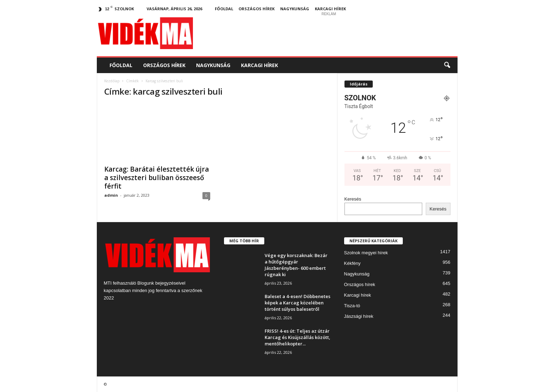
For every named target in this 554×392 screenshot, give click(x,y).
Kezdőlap (112, 81)
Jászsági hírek (359, 316)
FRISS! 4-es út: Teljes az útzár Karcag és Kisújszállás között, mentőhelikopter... (297, 337)
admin (111, 195)
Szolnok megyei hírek (366, 253)
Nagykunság (295, 9)
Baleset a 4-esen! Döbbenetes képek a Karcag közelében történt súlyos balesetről (297, 303)
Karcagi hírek (330, 9)
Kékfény (352, 263)
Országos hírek (257, 9)
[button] (447, 65)
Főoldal (224, 9)
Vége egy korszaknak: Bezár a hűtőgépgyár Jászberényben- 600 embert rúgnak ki (296, 265)
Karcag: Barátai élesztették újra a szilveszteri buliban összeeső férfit (157, 178)
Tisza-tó (352, 306)
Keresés (353, 199)
